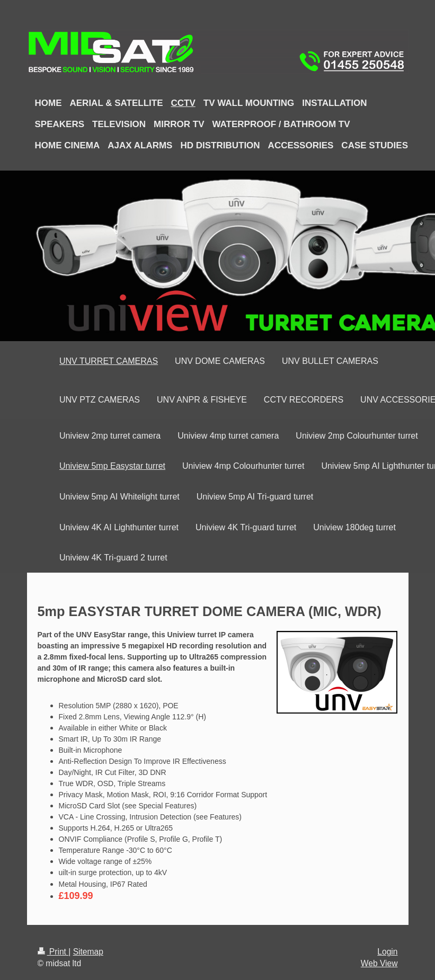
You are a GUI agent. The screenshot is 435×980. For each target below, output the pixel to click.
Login (387, 952)
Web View (379, 963)
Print (53, 952)
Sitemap (88, 952)
